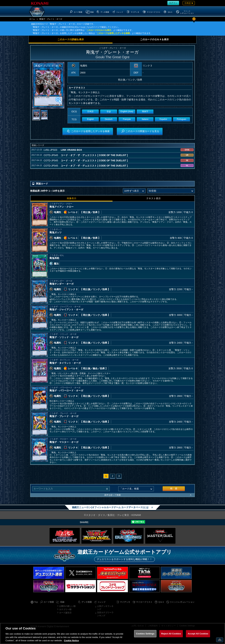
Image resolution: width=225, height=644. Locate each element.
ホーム (32, 19)
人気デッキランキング (105, 608)
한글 (109, 112)
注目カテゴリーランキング (105, 614)
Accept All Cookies (198, 634)
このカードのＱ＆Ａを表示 (99, 30)
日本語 (90, 112)
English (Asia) (127, 112)
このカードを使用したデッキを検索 (113, 33)
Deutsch (109, 119)
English (90, 119)
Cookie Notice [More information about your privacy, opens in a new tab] (71, 640)
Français (127, 119)
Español (163, 119)
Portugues (182, 119)
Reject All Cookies (171, 634)
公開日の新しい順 (67, 606)
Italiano (145, 119)
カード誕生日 (65, 613)
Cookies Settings (145, 634)
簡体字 (145, 112)
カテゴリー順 (65, 609)
